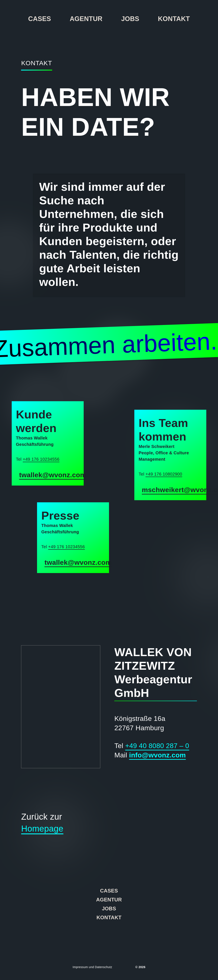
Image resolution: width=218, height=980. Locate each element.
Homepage (42, 829)
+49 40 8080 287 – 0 (157, 746)
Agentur (86, 19)
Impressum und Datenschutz (92, 967)
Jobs (130, 19)
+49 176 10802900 (164, 474)
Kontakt (174, 19)
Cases (39, 19)
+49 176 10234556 (41, 459)
